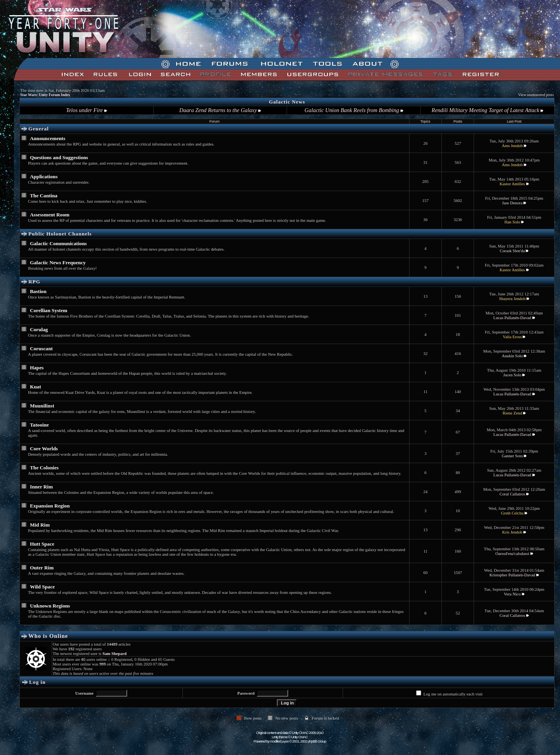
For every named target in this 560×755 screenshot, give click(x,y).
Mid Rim (40, 525)
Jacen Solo (512, 375)
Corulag (39, 329)
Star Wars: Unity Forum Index (45, 95)
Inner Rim (41, 487)
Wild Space (42, 587)
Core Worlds (44, 449)
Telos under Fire (87, 110)
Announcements (48, 138)
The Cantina (44, 196)
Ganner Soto (512, 456)
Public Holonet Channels (60, 234)
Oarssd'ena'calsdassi (512, 553)
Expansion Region (50, 506)
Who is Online (48, 636)
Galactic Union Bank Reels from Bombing (354, 110)
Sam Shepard (114, 653)
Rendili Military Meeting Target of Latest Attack (487, 110)
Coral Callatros (512, 494)
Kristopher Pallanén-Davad (512, 575)
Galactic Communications (58, 243)
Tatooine (39, 425)
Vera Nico (512, 594)
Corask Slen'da (512, 251)
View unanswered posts (536, 95)
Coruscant (41, 349)
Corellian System (49, 310)
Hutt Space (42, 544)
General (38, 129)
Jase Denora (512, 203)
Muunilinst (42, 406)
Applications (44, 176)
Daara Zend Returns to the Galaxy (220, 110)
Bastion (38, 291)
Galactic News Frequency (58, 262)
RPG (34, 282)
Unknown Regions (50, 606)
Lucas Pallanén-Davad (512, 318)
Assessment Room (50, 215)
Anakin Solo (512, 356)
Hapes (37, 368)
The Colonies (44, 468)
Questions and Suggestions (59, 157)
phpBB (285, 742)
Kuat (36, 387)
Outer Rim (42, 568)
